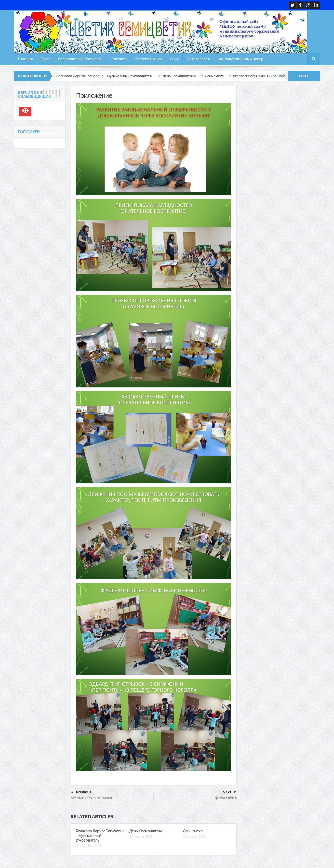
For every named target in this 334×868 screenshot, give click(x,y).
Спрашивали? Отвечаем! (80, 59)
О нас (45, 59)
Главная (25, 59)
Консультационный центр (241, 59)
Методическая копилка (91, 798)
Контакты (119, 59)
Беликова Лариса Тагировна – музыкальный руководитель (105, 76)
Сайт (174, 59)
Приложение (225, 797)
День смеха (214, 76)
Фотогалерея (198, 59)
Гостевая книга (149, 59)
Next (229, 792)
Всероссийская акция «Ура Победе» (262, 76)
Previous (81, 792)
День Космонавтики (179, 76)
